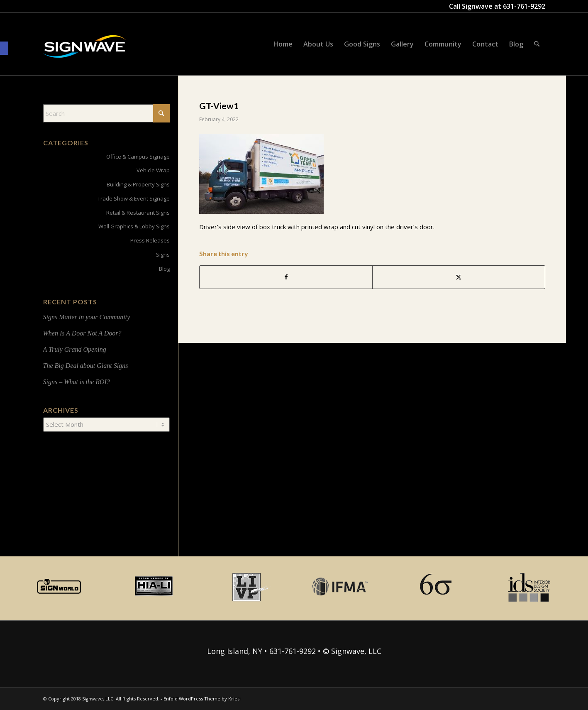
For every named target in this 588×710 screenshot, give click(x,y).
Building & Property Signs (138, 184)
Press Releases (150, 240)
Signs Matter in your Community (87, 317)
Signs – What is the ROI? (77, 382)
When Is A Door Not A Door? (82, 333)
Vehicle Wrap (153, 170)
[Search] (537, 44)
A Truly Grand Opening (75, 349)
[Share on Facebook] (286, 277)
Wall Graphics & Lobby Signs (134, 226)
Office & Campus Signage (138, 157)
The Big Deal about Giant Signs (86, 366)
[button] (4, 48)
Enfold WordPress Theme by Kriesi (202, 699)
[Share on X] (459, 277)
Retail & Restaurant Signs (138, 213)
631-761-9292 (524, 6)
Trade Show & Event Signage (134, 198)
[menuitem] (283, 44)
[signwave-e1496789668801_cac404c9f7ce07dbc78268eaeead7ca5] (85, 54)
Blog (164, 269)
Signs (163, 255)
